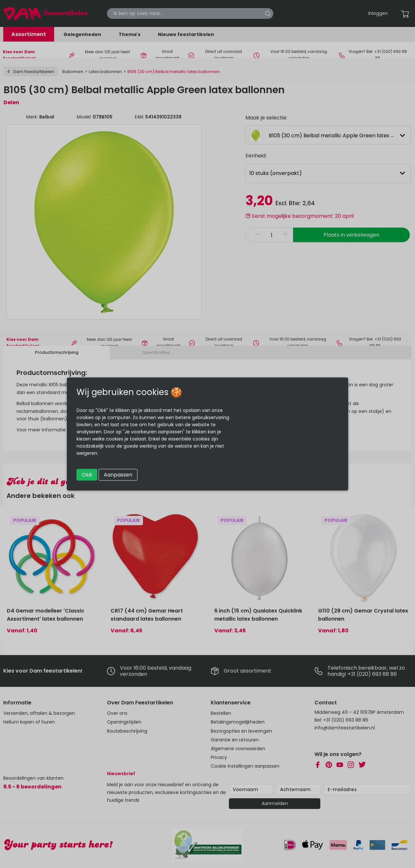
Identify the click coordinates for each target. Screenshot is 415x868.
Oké (87, 475)
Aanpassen (118, 475)
